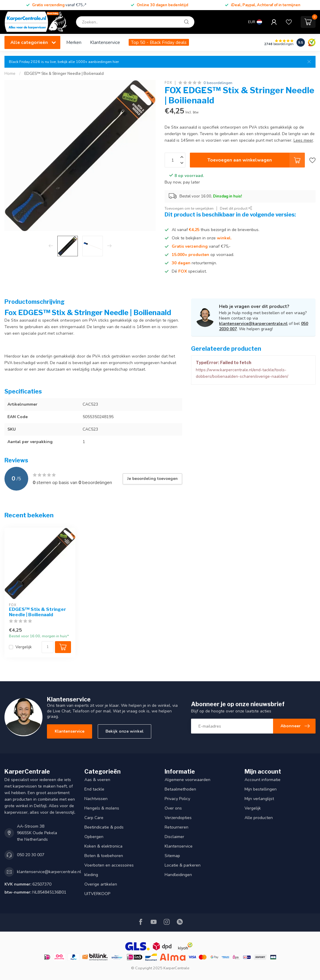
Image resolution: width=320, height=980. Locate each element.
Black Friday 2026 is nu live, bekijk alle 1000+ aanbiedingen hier (64, 62)
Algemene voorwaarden (187, 780)
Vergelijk (24, 647)
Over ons (173, 808)
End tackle (94, 789)
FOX (168, 83)
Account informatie (263, 780)
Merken (74, 42)
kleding (91, 875)
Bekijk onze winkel (124, 731)
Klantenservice (105, 42)
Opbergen (94, 837)
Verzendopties (178, 818)
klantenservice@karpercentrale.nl (253, 324)
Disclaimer (174, 837)
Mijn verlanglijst (259, 799)
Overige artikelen (101, 884)
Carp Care (94, 818)
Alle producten (259, 818)
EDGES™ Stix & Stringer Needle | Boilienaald (64, 74)
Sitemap (172, 856)
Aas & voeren (97, 780)
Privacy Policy (177, 799)
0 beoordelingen (218, 83)
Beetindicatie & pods (104, 827)
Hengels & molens (102, 808)
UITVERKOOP (97, 894)
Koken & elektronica (103, 846)
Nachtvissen (96, 799)
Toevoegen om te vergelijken (189, 208)
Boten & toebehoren (104, 856)
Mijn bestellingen (261, 789)
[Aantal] (48, 647)
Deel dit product (236, 208)
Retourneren (176, 827)
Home (10, 74)
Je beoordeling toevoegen (152, 479)
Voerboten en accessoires (109, 865)
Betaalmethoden (180, 789)
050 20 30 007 (31, 855)
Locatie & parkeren (183, 865)
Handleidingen (178, 875)
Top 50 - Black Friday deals (159, 42)
